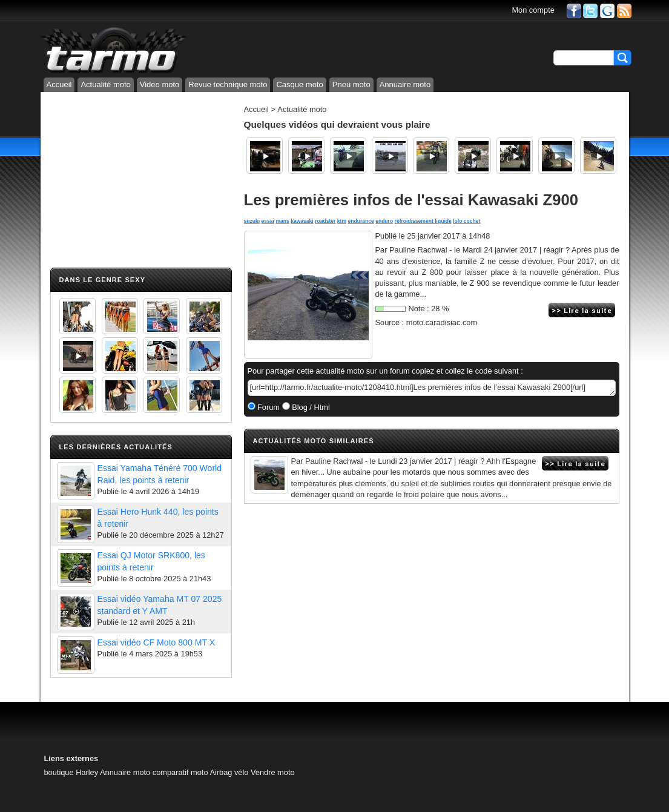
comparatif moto (180, 772)
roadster (325, 221)
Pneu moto (351, 84)
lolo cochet (466, 221)
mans (282, 221)
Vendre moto (273, 772)
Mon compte (533, 10)
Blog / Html (310, 407)
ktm (342, 221)
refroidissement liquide (423, 221)
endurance (361, 221)
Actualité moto (105, 84)
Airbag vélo (229, 772)
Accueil (59, 84)
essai (268, 221)
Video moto (160, 84)
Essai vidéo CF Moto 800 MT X (157, 642)
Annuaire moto (405, 84)
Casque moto (299, 84)
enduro (384, 221)
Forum (268, 407)
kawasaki (302, 221)
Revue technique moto (228, 84)
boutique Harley (71, 772)
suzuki (252, 221)
